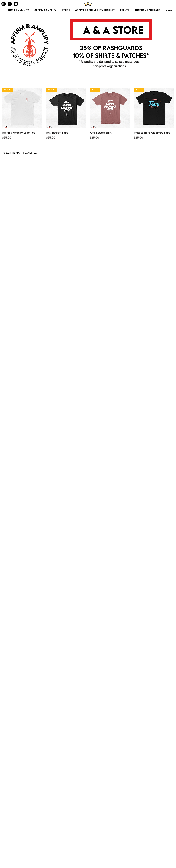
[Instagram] (4, 4)
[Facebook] (10, 4)
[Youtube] (16, 4)
